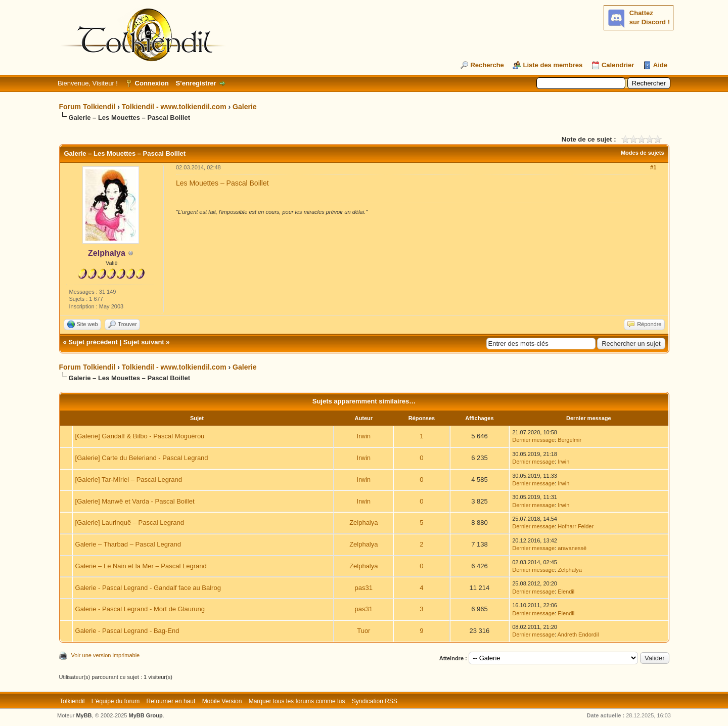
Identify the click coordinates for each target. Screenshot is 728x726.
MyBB (84, 715)
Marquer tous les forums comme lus (297, 701)
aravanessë (572, 548)
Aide (660, 65)
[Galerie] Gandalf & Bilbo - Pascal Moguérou (140, 436)
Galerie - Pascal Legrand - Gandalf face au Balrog (148, 588)
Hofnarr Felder (576, 526)
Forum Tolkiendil (87, 107)
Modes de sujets (643, 153)
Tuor (363, 631)
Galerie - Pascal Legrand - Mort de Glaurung (140, 609)
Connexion (152, 83)
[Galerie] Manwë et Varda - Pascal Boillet (135, 501)
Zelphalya (363, 523)
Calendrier (618, 65)
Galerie (244, 107)
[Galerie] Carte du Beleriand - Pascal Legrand (142, 458)
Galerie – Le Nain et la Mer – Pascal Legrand (141, 566)
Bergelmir (570, 440)
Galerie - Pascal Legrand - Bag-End (127, 631)
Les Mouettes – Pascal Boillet (222, 183)
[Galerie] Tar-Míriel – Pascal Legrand (129, 480)
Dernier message (533, 440)
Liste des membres (553, 65)
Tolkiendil (72, 701)
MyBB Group (146, 715)
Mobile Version (222, 701)
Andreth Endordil (578, 634)
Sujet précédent (93, 342)
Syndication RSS (375, 701)
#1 (653, 167)
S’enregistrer (196, 83)
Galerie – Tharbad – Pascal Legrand (128, 544)
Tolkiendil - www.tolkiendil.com (174, 107)
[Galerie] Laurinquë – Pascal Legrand (130, 523)
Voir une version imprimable (106, 655)
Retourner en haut (171, 701)
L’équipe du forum (116, 701)
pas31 (364, 588)
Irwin (364, 436)
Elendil (566, 592)
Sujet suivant (144, 342)
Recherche (487, 65)
